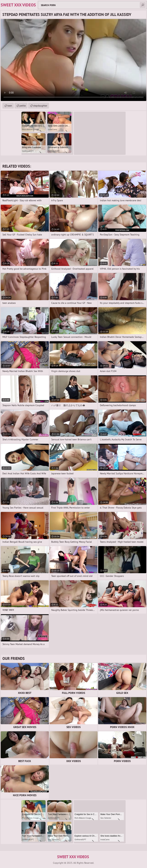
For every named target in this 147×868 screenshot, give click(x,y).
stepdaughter (40, 106)
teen (10, 106)
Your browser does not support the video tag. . (73, 60)
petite (23, 106)
